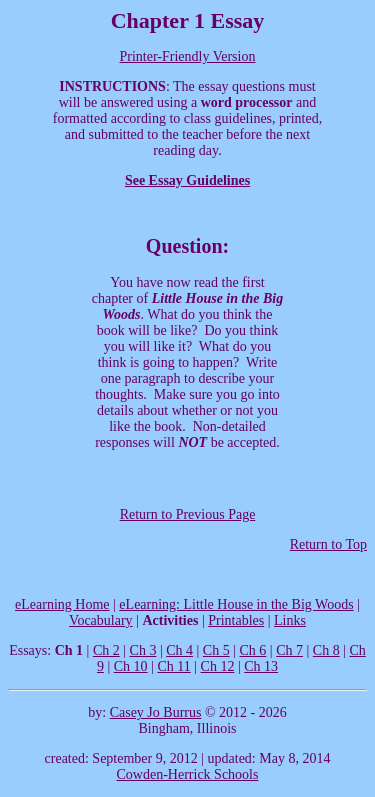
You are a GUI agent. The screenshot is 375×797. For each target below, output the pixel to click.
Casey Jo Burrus (156, 712)
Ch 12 (218, 666)
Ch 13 (261, 666)
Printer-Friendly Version (188, 56)
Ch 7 (289, 650)
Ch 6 (253, 650)
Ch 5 (216, 650)
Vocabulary (101, 620)
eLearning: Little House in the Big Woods (236, 604)
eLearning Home (62, 604)
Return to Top (328, 544)
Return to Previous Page (188, 514)
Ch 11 (173, 666)
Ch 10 (131, 666)
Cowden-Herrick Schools (188, 774)
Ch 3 (143, 650)
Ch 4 (179, 650)
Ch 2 (106, 650)
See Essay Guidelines (187, 180)
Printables (236, 620)
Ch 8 (326, 650)
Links (290, 620)
